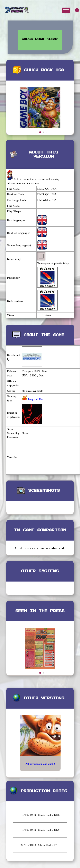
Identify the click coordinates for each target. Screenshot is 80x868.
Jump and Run (35, 399)
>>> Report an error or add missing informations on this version (33, 181)
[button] (40, 132)
